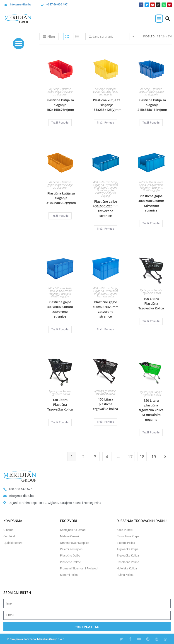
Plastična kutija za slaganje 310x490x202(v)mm (61, 198)
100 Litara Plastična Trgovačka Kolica (151, 303)
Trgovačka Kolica (151, 293)
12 (159, 36)
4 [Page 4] (107, 456)
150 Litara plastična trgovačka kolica (106, 403)
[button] (159, 19)
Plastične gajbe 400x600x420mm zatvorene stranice (106, 309)
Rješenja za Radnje (151, 290)
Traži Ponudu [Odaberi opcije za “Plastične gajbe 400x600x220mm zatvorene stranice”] (106, 228)
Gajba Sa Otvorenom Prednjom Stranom (106, 186)
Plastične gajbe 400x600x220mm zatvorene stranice (106, 208)
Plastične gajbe (105, 190)
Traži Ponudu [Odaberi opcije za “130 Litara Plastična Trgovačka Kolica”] (60, 422)
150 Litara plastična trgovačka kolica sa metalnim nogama (151, 409)
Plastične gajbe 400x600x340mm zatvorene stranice (60, 309)
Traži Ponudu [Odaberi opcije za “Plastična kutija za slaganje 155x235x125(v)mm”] (106, 123)
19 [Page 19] (154, 456)
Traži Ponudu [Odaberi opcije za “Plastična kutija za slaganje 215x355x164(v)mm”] (151, 123)
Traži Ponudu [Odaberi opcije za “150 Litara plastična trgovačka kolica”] (106, 421)
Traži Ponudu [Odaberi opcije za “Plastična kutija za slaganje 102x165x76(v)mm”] (60, 123)
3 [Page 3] (95, 456)
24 (164, 36)
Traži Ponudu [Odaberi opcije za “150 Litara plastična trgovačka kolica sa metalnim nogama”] (151, 432)
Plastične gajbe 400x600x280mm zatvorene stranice (151, 203)
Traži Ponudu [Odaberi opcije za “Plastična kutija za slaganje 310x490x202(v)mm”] (60, 216)
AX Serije (54, 89)
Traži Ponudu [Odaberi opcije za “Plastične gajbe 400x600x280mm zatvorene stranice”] (151, 223)
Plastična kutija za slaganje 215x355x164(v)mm (152, 105)
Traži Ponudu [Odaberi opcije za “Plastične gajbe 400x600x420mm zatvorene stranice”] (106, 329)
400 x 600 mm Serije (105, 182)
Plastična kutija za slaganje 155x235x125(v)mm (107, 105)
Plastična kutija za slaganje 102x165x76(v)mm (60, 105)
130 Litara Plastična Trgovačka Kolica (60, 404)
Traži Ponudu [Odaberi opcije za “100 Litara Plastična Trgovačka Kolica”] (151, 321)
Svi (170, 36)
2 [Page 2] (83, 456)
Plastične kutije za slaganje (63, 93)
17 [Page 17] (130, 456)
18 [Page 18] (142, 456)
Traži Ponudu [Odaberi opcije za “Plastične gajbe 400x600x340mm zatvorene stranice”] (60, 329)
